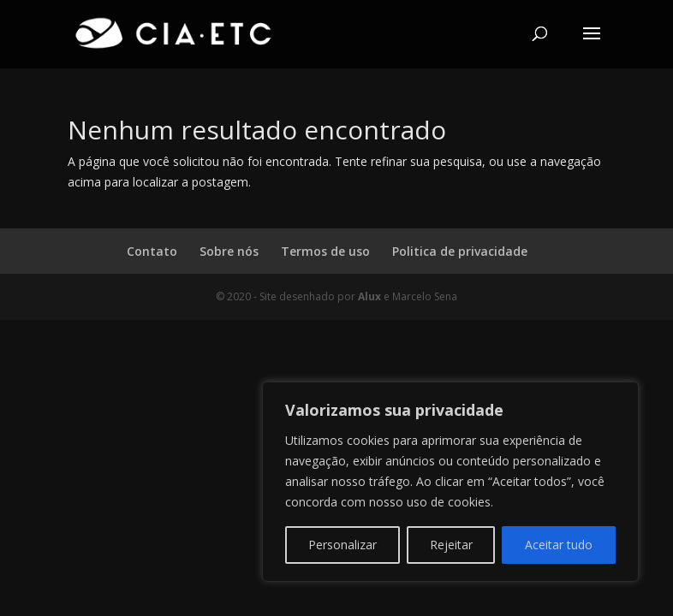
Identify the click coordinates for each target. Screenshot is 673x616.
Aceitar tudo (559, 545)
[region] (450, 482)
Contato (152, 251)
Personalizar (342, 545)
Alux (369, 296)
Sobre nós (229, 251)
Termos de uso (325, 251)
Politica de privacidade (460, 251)
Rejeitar (451, 545)
